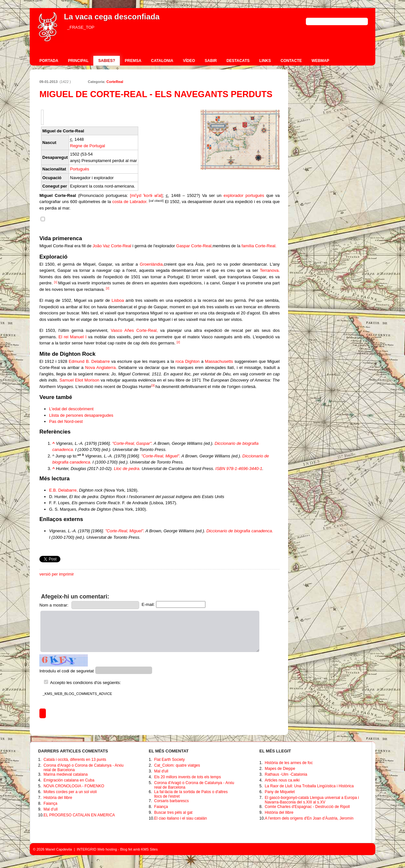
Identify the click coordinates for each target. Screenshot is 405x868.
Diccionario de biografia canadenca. (240, 531)
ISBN (220, 469)
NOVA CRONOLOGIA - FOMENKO (74, 786)
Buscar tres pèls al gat (173, 812)
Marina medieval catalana (66, 774)
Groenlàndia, (152, 264)
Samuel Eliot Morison (79, 380)
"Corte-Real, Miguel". (161, 456)
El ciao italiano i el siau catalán (180, 818)
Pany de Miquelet (280, 792)
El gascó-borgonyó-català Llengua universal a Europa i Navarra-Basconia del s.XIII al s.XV (312, 800)
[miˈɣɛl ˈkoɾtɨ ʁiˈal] (146, 195)
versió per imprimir (57, 574)
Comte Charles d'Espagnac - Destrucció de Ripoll (307, 807)
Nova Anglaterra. (101, 368)
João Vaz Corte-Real (112, 246)
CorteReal (115, 82)
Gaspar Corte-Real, (195, 246)
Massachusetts (219, 361)
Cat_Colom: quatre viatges (177, 765)
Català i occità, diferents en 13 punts (75, 760)
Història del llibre (58, 798)
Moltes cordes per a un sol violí (70, 792)
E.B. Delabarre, (63, 490)
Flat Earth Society (169, 760)
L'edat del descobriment (71, 409)
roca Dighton (187, 361)
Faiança (51, 803)
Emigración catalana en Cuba (69, 780)
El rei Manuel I (73, 337)
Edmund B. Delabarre (89, 361)
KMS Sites (149, 849)
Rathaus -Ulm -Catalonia (286, 774)
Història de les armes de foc (289, 763)
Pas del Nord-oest (66, 421)
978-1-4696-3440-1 (244, 469)
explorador (233, 195)
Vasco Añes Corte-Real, (134, 330)
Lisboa (118, 300)
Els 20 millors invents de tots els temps (187, 777)
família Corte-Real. (259, 246)
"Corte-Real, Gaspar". (132, 443)
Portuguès (80, 169)
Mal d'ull (51, 809)
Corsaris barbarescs (171, 801)
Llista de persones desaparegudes (81, 415)
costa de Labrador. (130, 202)
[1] (56, 282)
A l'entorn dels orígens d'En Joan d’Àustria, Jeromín (309, 818)
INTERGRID (87, 849)
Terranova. (270, 270)
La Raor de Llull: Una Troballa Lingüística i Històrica (309, 786)
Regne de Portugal (88, 146)
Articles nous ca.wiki (282, 780)
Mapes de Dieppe (280, 769)
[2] (108, 288)
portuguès (255, 195)
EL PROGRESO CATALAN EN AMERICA (79, 815)
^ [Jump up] (54, 443)
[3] (153, 385)
